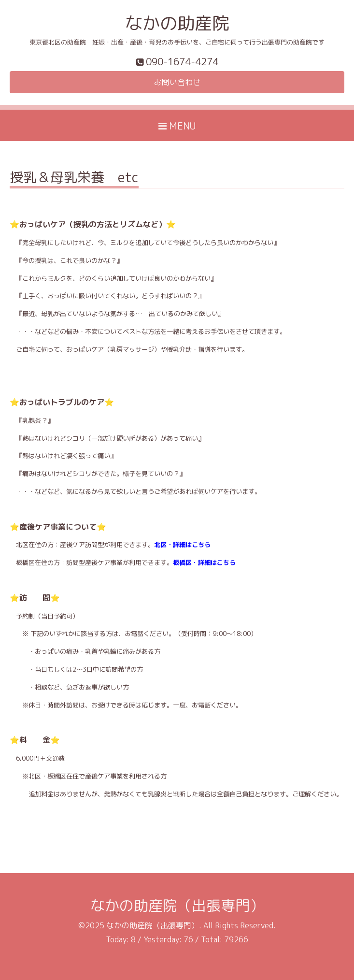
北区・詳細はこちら (182, 545)
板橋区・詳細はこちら (204, 562)
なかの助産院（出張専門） (177, 906)
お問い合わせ (177, 82)
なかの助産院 (177, 23)
